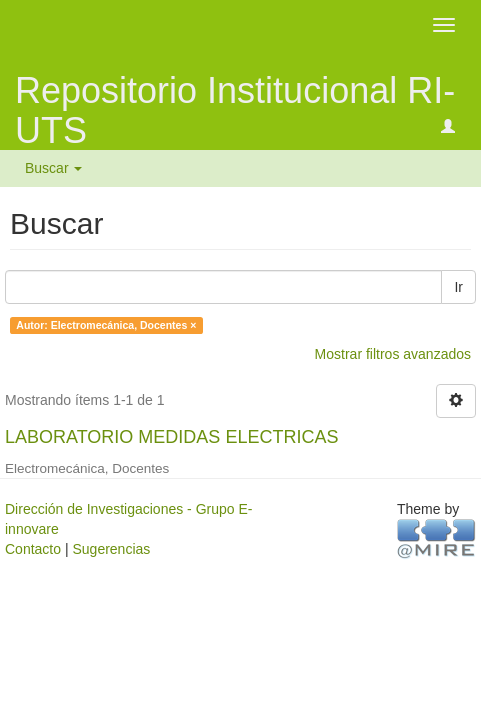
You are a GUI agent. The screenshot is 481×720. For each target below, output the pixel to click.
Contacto (33, 549)
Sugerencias (111, 549)
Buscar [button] (53, 168)
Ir (458, 287)
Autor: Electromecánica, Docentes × (106, 325)
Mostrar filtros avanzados (393, 354)
